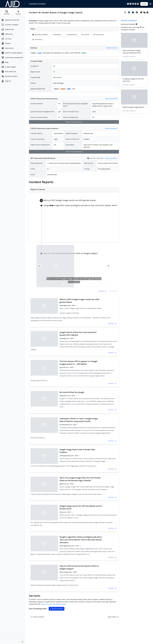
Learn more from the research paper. (54, 604)
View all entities (112, 48)
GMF (69, 89)
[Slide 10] (85, 285)
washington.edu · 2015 (67, 305)
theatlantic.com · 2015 (67, 396)
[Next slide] (108, 266)
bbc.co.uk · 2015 (65, 512)
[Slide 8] (80, 285)
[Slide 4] (70, 285)
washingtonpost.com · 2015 (69, 546)
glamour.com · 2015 (66, 484)
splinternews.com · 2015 (68, 425)
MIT (74, 89)
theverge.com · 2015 (66, 338)
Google (40, 53)
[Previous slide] (40, 266)
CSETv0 (56, 89)
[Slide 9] (82, 285)
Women (84, 53)
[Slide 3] (68, 285)
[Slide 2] (66, 285)
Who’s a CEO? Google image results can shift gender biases (74, 279)
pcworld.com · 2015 (66, 367)
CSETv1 (63, 89)
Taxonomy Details (111, 99)
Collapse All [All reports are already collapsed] (114, 291)
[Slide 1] (63, 285)
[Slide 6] (75, 285)
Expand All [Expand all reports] (102, 291)
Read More (112, 324)
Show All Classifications (74, 122)
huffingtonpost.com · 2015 (69, 456)
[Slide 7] (77, 285)
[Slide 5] (73, 285)
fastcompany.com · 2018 (68, 572)
